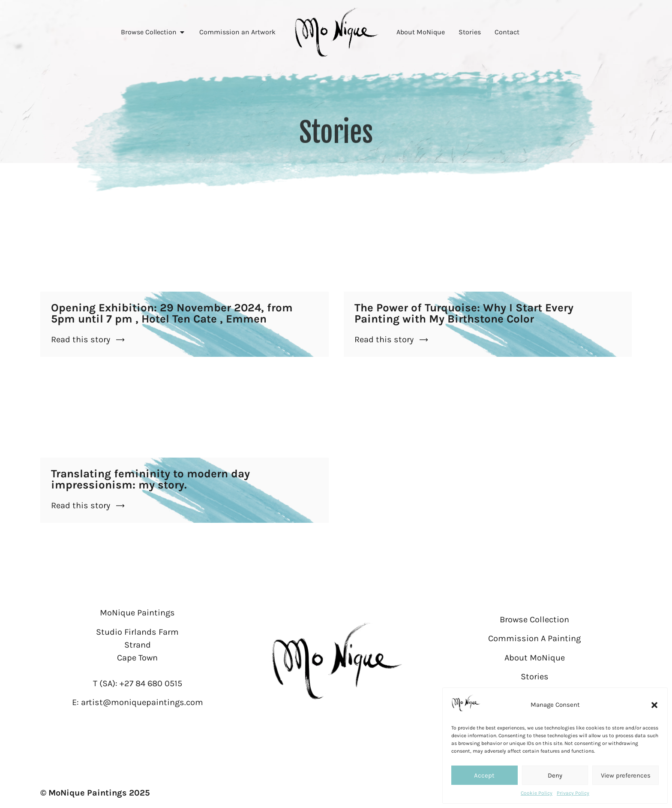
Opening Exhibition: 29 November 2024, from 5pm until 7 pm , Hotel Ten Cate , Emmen (172, 313)
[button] (654, 705)
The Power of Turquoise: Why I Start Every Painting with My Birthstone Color (464, 313)
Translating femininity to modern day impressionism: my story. (150, 479)
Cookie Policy (537, 793)
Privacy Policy (573, 793)
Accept (484, 775)
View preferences (626, 775)
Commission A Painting (534, 638)
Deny (555, 775)
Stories (535, 677)
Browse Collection (534, 620)
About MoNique (535, 658)
